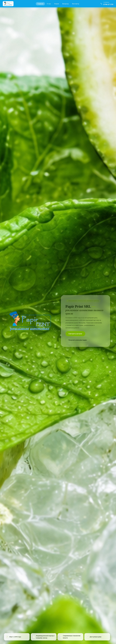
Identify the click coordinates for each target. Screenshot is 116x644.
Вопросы (66, 4)
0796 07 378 (108, 4)
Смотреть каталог (75, 334)
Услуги (57, 4)
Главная (40, 4)
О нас (49, 4)
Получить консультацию (78, 340)
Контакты (76, 4)
